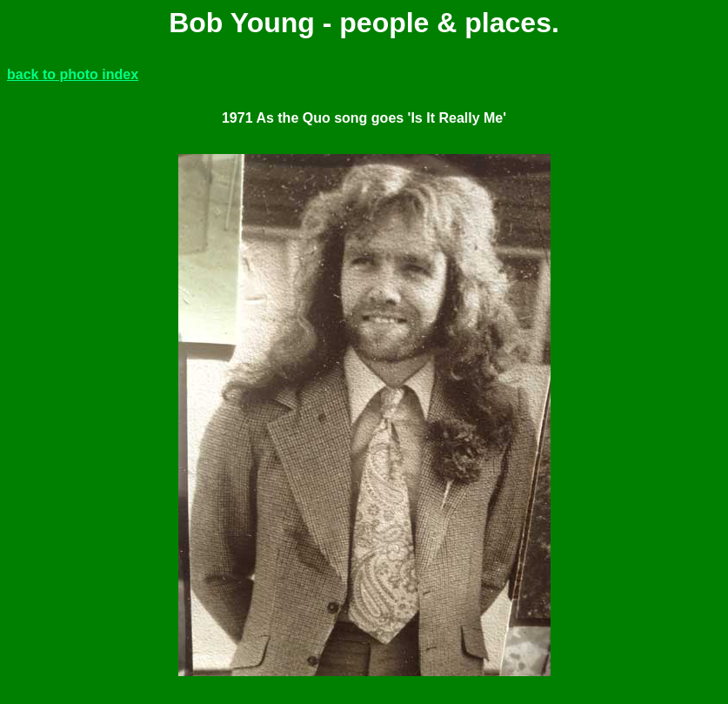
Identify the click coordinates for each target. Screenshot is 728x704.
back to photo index (73, 74)
